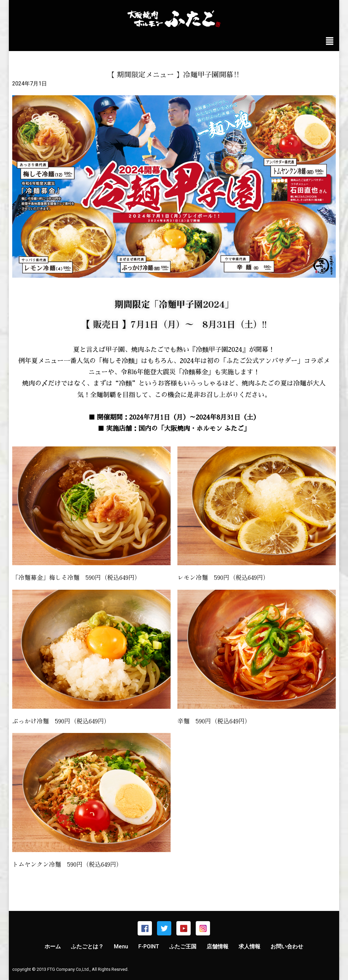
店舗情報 (217, 946)
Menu (121, 946)
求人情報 (249, 946)
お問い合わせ (287, 946)
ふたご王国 (183, 946)
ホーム (53, 946)
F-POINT (149, 946)
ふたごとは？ (87, 946)
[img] (330, 41)
